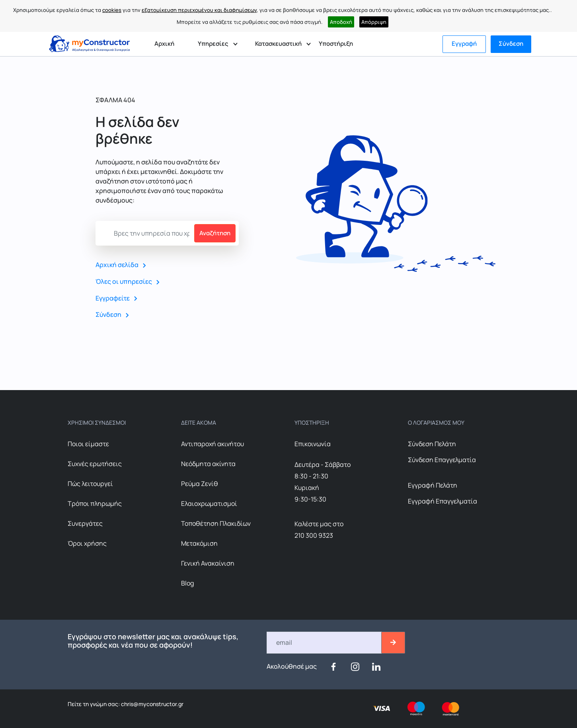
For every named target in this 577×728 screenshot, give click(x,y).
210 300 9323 (314, 535)
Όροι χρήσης (87, 543)
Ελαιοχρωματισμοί (209, 504)
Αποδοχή (341, 22)
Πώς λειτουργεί (90, 484)
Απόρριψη (374, 22)
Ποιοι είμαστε (88, 444)
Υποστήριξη (336, 44)
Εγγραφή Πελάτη (433, 485)
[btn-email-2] (393, 643)
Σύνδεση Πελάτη (432, 444)
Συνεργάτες (85, 523)
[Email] (325, 643)
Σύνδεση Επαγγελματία (442, 460)
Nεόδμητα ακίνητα (208, 464)
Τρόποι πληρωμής (95, 504)
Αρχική (164, 44)
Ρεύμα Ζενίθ (200, 484)
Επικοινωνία (313, 444)
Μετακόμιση (199, 543)
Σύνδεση (511, 44)
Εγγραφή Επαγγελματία (442, 501)
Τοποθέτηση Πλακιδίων (216, 523)
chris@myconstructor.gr (152, 704)
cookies (112, 10)
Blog (187, 583)
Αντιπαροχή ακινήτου (212, 444)
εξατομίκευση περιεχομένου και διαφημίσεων (199, 10)
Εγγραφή (464, 44)
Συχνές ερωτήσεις (95, 464)
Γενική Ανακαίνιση (208, 563)
